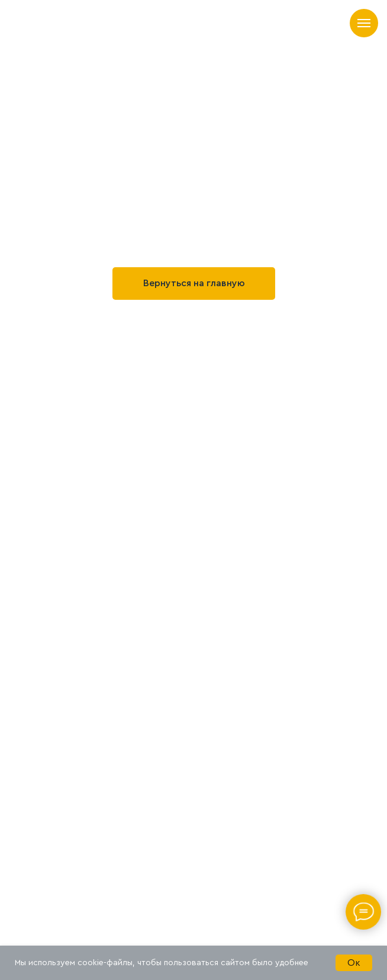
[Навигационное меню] (364, 23)
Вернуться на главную (194, 283)
